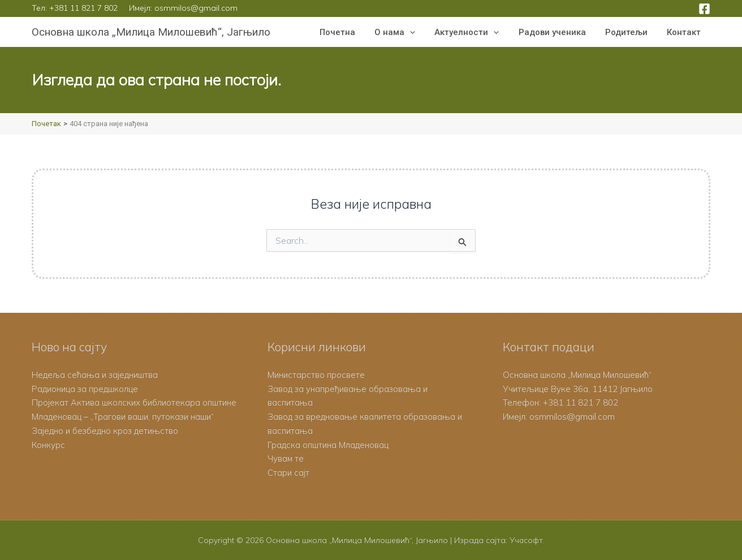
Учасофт (526, 540)
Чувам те (286, 458)
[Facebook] (704, 9)
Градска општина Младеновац (328, 445)
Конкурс (48, 445)
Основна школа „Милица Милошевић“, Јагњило (151, 32)
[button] (420, 32)
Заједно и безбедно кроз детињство (105, 431)
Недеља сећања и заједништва (95, 375)
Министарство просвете (316, 375)
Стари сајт (288, 473)
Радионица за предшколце (85, 389)
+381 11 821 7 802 (83, 8)
